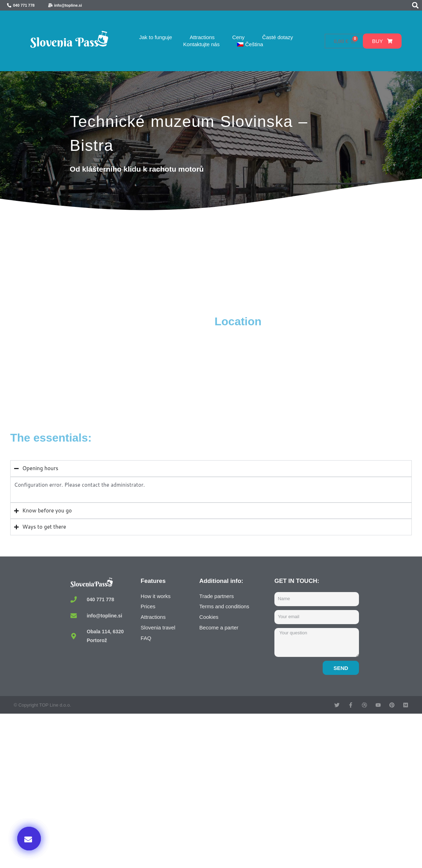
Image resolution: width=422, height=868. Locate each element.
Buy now (331, 796)
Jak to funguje (156, 37)
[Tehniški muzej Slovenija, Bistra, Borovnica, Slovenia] (111, 367)
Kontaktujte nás (201, 44)
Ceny (238, 37)
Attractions (202, 37)
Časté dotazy (278, 37)
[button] (415, 5)
